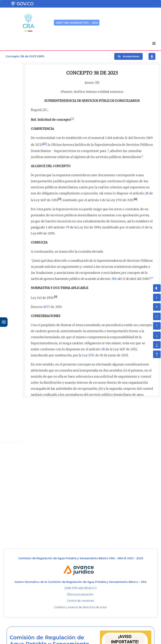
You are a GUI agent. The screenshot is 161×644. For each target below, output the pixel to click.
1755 (91, 355)
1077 (47, 307)
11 (126, 138)
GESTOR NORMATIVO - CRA (77, 23)
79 (67, 227)
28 (147, 193)
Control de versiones (80, 601)
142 (39, 298)
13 (143, 227)
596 (114, 279)
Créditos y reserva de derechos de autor (80, 607)
